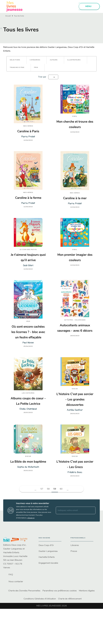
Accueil (8, 16)
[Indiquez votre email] (72, 510)
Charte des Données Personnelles (24, 591)
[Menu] (89, 6)
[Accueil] (14, 6)
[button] (16, 60)
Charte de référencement (70, 599)
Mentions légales (87, 591)
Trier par (42, 77)
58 (48, 489)
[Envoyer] (92, 510)
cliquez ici (31, 518)
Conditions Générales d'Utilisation (40, 599)
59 (55, 489)
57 (42, 489)
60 (61, 489)
